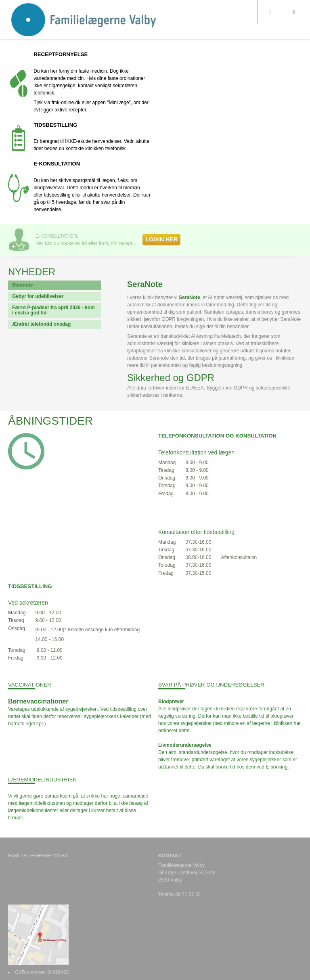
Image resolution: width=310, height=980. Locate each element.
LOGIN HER (161, 239)
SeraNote (190, 297)
